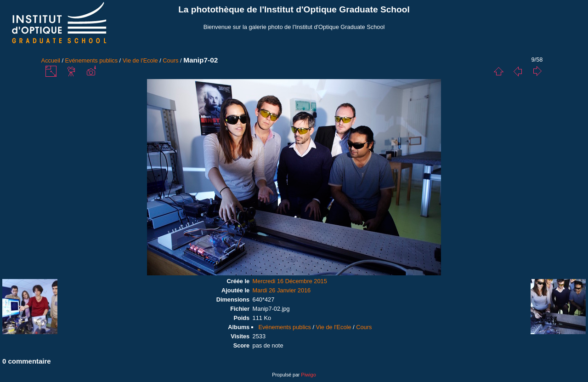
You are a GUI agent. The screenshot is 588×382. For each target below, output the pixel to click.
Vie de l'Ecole (140, 60)
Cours (170, 60)
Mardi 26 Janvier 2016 (282, 290)
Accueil (51, 60)
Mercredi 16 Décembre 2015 (290, 281)
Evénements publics (92, 60)
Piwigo (308, 375)
